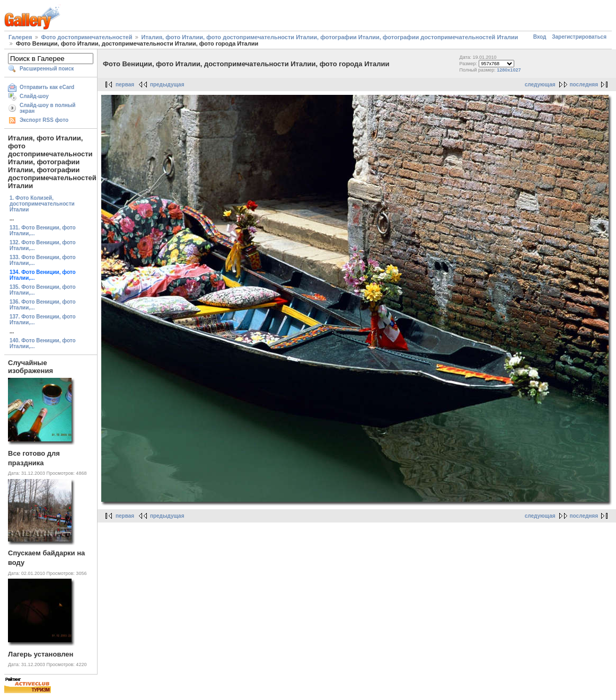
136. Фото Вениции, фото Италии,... (43, 305)
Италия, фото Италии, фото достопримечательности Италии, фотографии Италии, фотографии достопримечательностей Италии (330, 37)
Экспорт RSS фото (44, 120)
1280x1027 (509, 70)
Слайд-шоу (34, 96)
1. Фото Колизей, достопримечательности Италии (42, 204)
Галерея (20, 37)
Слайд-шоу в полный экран (48, 108)
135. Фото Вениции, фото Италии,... (43, 290)
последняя (584, 85)
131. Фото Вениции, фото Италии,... (43, 231)
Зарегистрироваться (579, 37)
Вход (540, 37)
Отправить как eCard (47, 87)
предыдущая (167, 85)
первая (125, 85)
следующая (540, 85)
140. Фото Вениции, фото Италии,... (43, 343)
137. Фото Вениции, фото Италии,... (43, 320)
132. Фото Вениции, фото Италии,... (43, 245)
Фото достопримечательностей (87, 37)
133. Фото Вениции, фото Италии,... (43, 260)
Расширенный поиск (47, 69)
